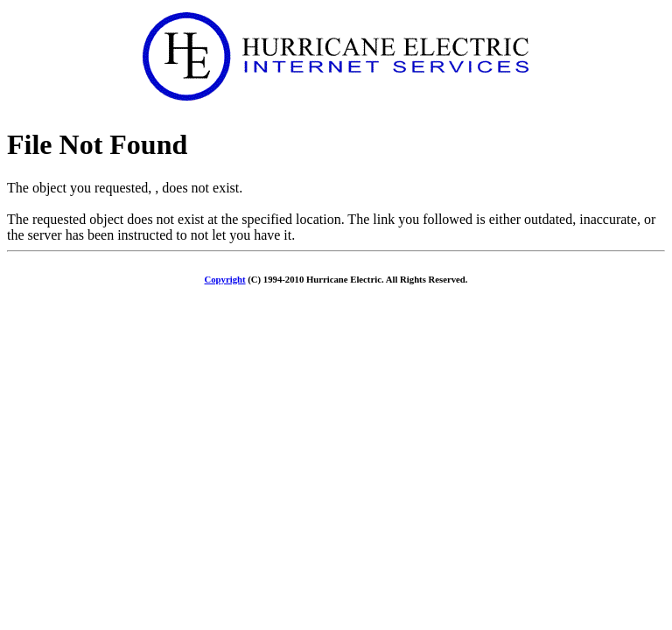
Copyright (225, 279)
